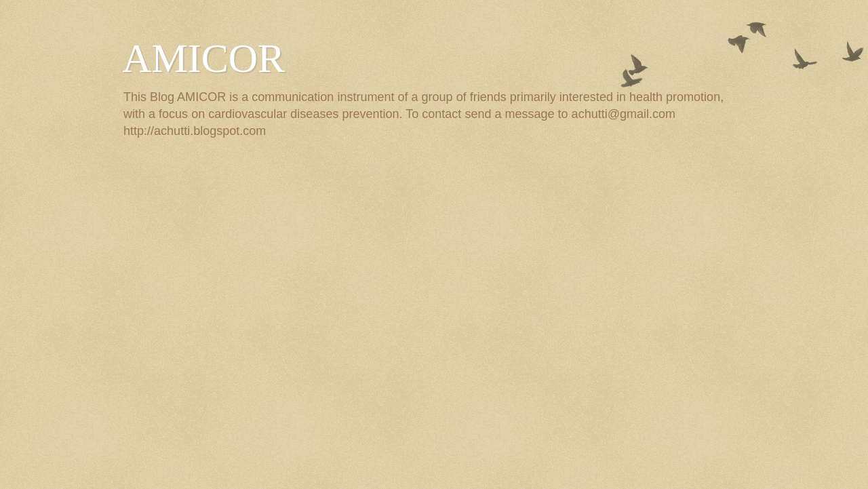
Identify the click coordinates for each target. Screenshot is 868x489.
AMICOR (203, 58)
